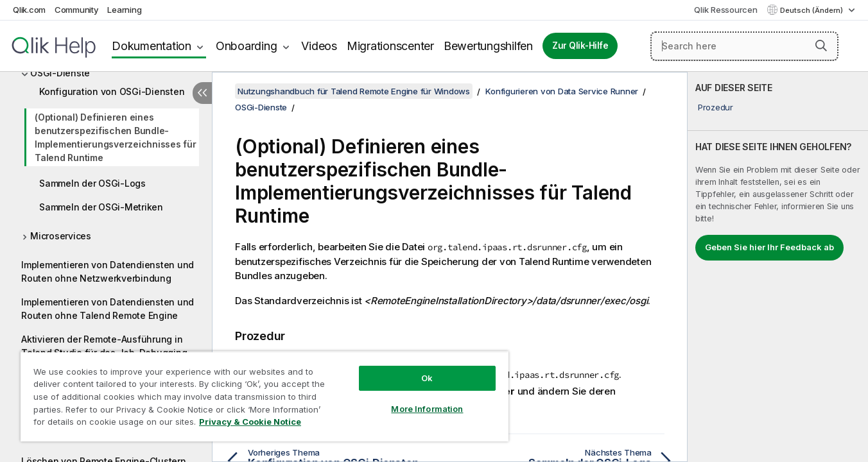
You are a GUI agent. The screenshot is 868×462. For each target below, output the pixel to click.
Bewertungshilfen (488, 46)
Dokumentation (152, 46)
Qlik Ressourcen (725, 10)
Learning (124, 10)
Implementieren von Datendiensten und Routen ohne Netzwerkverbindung (108, 271)
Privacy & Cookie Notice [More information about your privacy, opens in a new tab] (250, 422)
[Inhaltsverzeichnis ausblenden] (202, 93)
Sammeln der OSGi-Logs (92, 183)
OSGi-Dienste (60, 73)
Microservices (61, 236)
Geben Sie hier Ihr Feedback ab (769, 247)
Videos (319, 46)
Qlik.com (29, 10)
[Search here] (744, 46)
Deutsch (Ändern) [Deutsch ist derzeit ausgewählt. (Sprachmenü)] (812, 10)
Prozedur (716, 107)
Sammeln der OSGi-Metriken (101, 207)
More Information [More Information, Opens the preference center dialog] (427, 409)
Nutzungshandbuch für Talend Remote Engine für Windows (354, 91)
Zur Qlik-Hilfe (580, 46)
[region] (265, 396)
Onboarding (247, 46)
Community (77, 10)
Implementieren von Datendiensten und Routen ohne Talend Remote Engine (108, 309)
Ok (427, 378)
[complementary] (778, 267)
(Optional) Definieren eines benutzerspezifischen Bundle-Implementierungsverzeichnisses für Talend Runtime (116, 137)
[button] (821, 46)
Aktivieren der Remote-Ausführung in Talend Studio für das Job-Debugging (104, 346)
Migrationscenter (390, 46)
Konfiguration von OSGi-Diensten (112, 91)
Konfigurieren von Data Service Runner (562, 91)
